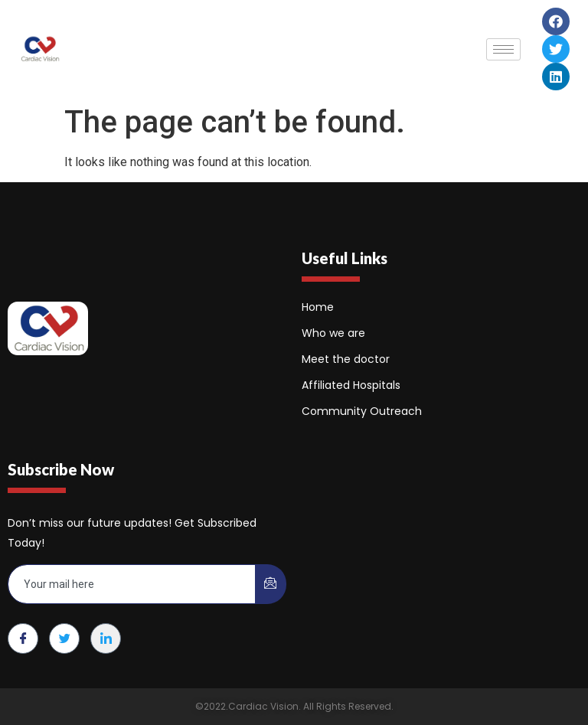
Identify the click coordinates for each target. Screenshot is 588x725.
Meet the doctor (346, 359)
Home (318, 307)
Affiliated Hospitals (351, 385)
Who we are (333, 333)
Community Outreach (362, 411)
